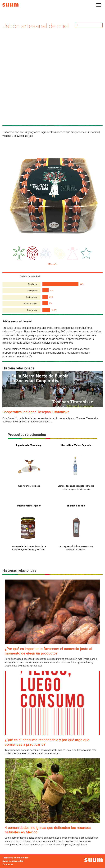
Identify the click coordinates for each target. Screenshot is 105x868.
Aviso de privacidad (13, 861)
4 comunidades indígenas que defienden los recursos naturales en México (48, 830)
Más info (53, 264)
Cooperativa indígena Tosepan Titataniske (36, 412)
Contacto (8, 865)
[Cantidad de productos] (89, 25)
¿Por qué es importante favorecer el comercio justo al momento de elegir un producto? (48, 651)
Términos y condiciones (15, 858)
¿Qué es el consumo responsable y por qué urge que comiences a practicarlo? (47, 742)
